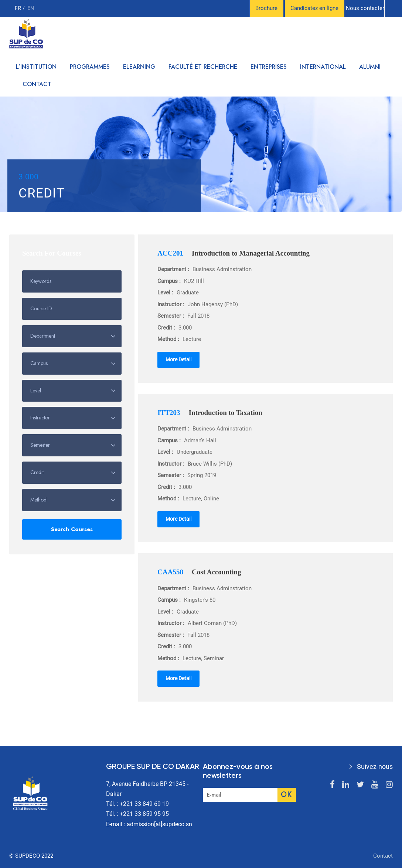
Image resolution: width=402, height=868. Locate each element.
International (323, 67)
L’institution (36, 67)
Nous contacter (365, 8)
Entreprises (269, 67)
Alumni (370, 67)
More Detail (178, 359)
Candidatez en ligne (314, 8)
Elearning (139, 67)
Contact (37, 84)
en (31, 8)
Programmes (90, 67)
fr (19, 8)
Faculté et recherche (203, 67)
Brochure (266, 8)
